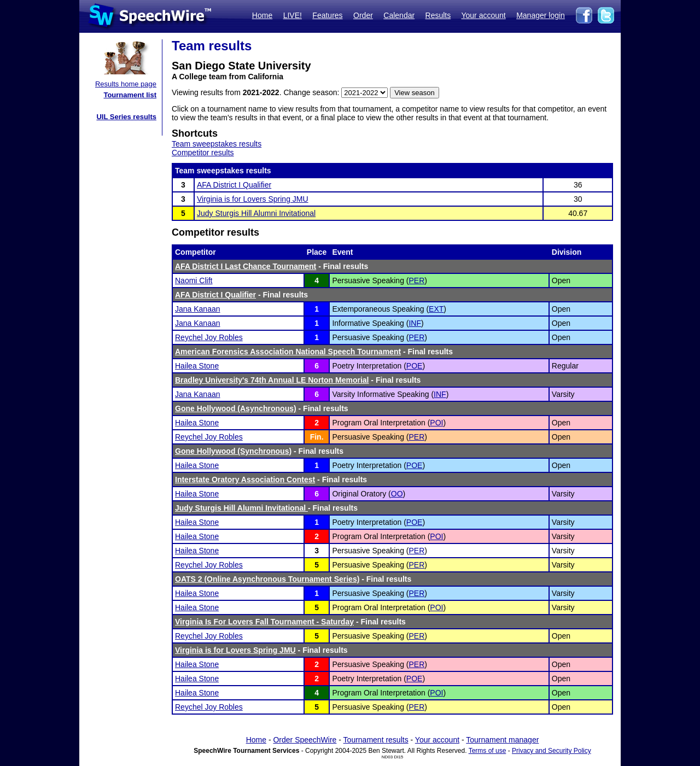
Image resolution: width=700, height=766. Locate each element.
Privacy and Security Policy (552, 751)
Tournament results (376, 740)
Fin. (317, 437)
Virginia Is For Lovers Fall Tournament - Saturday (264, 622)
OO (397, 494)
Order (363, 15)
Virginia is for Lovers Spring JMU (253, 199)
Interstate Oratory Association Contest (245, 480)
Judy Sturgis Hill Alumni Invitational (256, 213)
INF (415, 323)
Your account (483, 15)
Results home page (126, 84)
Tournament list (130, 95)
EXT (436, 309)
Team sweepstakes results (217, 144)
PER (416, 280)
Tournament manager (502, 740)
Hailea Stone (197, 366)
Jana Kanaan (198, 309)
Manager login (541, 15)
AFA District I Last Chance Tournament (246, 266)
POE (415, 366)
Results (438, 15)
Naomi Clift (194, 280)
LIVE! (293, 15)
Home (262, 15)
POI (436, 423)
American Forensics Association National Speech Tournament (288, 352)
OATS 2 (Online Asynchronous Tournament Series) (267, 579)
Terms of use (488, 751)
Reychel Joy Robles (209, 337)
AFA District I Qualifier (234, 185)
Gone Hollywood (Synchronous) (233, 451)
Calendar (399, 15)
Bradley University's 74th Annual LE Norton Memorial (272, 380)
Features (327, 15)
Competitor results (203, 153)
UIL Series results (126, 117)
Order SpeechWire (305, 740)
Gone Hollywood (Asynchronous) (236, 408)
